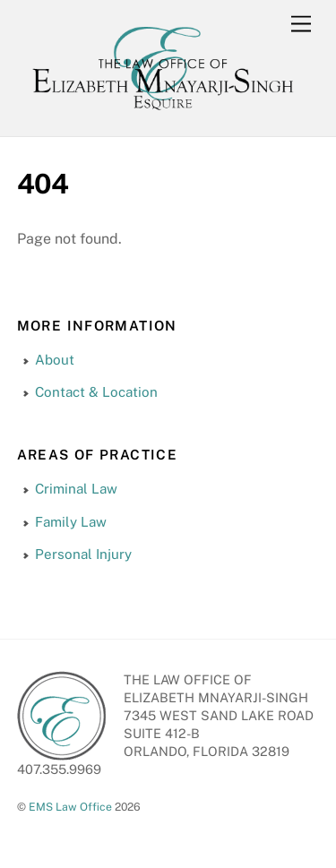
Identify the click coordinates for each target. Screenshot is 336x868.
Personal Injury (83, 554)
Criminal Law (76, 489)
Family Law (71, 522)
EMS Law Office (70, 807)
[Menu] (301, 25)
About (55, 360)
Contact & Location (96, 392)
